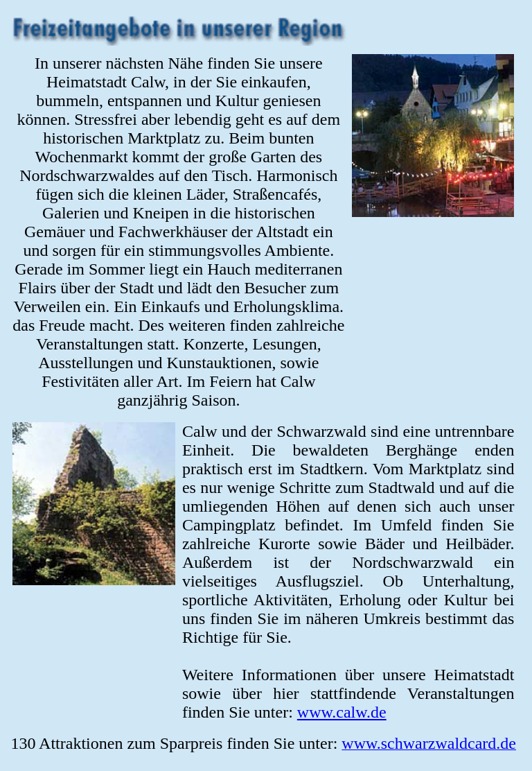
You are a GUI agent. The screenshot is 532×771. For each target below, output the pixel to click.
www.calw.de (342, 712)
